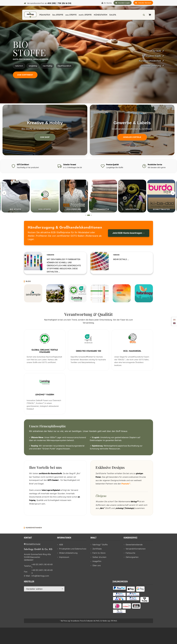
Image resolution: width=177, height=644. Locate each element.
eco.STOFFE (71, 15)
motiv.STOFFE (85, 15)
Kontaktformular (32, 544)
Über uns (97, 565)
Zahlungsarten (132, 557)
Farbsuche (130, 553)
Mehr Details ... (121, 259)
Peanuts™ (126, 484)
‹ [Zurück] (4, 193)
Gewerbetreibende (134, 544)
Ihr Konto (108, 3)
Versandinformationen (136, 549)
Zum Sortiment (25, 75)
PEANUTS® (45, 15)
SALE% (113, 15)
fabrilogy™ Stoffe (100, 544)
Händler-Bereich (145, 3)
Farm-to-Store (99, 553)
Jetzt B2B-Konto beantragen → (129, 233)
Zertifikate (97, 549)
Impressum (64, 557)
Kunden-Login (124, 3)
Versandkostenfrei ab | (49, 3)
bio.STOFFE (58, 15)
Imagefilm (97, 561)
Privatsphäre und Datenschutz (73, 549)
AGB (61, 544)
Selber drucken (99, 557)
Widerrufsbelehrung (68, 553)
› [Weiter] (173, 193)
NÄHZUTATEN (101, 15)
